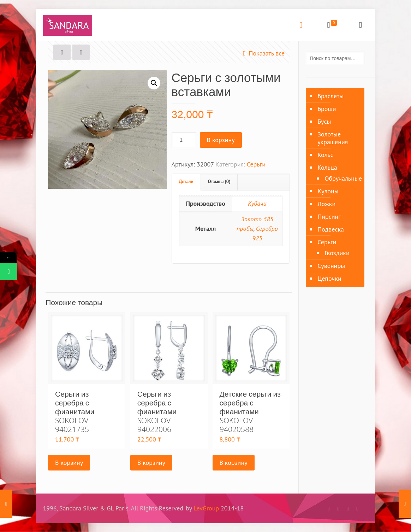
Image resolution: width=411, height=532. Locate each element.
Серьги (256, 164)
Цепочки (329, 278)
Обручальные (341, 178)
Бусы (324, 121)
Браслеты (330, 96)
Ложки (326, 204)
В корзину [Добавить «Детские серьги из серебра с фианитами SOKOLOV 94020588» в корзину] (234, 463)
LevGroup (206, 508)
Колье (326, 155)
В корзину (221, 140)
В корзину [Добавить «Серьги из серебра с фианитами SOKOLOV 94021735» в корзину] (69, 463)
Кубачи (257, 203)
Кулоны (328, 191)
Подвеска (331, 229)
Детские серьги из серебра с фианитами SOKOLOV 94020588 (250, 411)
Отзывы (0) (219, 182)
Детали (186, 182)
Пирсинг (329, 217)
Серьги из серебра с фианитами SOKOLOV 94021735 (75, 411)
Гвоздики (337, 253)
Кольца (327, 167)
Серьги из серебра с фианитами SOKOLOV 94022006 (157, 411)
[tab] (186, 182)
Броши (327, 109)
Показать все (262, 53)
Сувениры (331, 266)
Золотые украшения (333, 138)
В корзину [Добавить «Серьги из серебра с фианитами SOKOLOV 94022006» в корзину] (151, 463)
